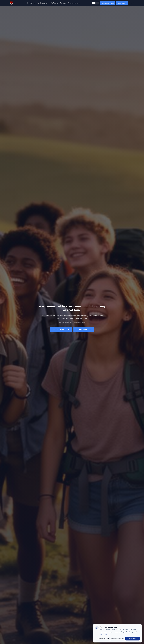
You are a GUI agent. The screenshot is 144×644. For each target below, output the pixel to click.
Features (63, 3)
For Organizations (43, 3)
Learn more (103, 634)
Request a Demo (61, 330)
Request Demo (122, 3)
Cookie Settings (102, 639)
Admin (132, 3)
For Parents (54, 3)
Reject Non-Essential (117, 639)
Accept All (133, 639)
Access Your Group (107, 3)
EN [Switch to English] (94, 3)
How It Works (31, 3)
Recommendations (74, 3)
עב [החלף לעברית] (97, 3)
